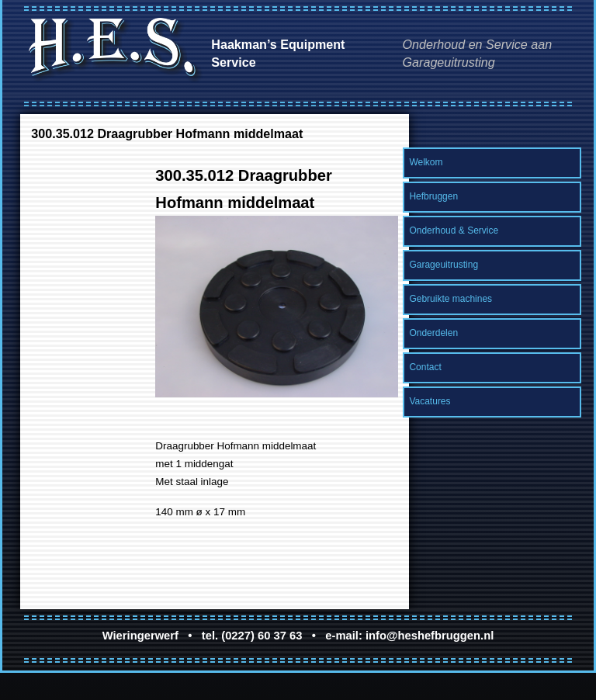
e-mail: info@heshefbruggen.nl (409, 636)
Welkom (426, 162)
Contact (425, 367)
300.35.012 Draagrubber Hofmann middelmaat (167, 133)
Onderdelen (433, 333)
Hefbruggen (433, 196)
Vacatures (430, 401)
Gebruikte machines (450, 299)
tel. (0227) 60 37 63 (252, 636)
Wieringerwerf (140, 636)
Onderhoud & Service (454, 230)
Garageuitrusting (444, 265)
